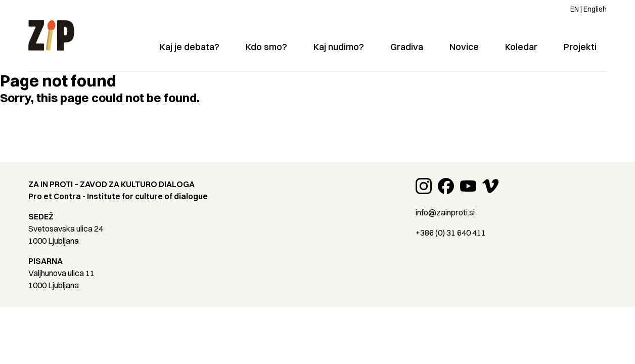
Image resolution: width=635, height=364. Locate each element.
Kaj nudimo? (339, 47)
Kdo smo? (266, 47)
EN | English (588, 9)
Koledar (521, 47)
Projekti (580, 47)
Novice (464, 47)
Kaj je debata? (190, 47)
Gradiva (407, 47)
